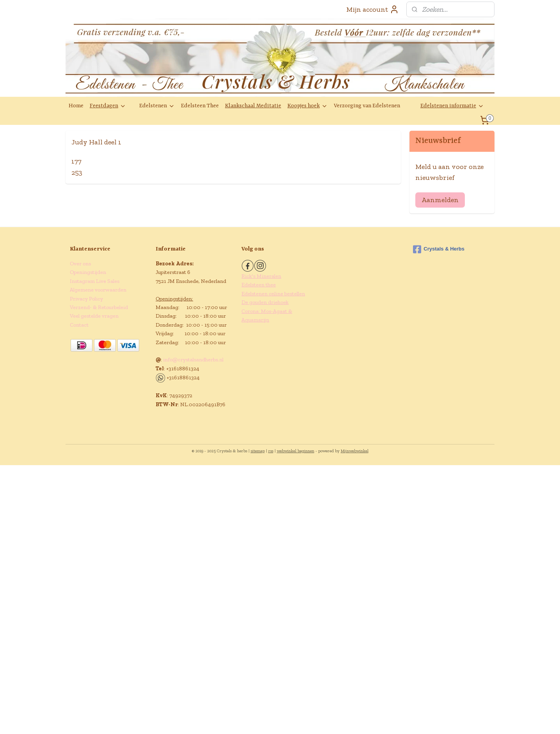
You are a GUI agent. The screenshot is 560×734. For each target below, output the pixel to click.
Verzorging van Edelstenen (367, 106)
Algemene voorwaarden (98, 290)
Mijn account (373, 9)
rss (271, 451)
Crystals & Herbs (439, 249)
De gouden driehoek (265, 302)
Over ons (80, 264)
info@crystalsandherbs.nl (193, 360)
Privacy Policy (86, 299)
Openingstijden (88, 272)
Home (76, 106)
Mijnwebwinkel (355, 451)
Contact (79, 325)
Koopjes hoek (307, 106)
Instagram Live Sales (95, 281)
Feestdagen (108, 106)
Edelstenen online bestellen (273, 294)
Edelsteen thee (259, 285)
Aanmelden (440, 200)
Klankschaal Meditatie (253, 106)
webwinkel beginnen (296, 451)
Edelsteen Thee (200, 106)
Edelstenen (157, 106)
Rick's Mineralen (261, 276)
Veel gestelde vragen (94, 316)
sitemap (258, 451)
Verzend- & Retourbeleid (99, 307)
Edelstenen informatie (452, 106)
